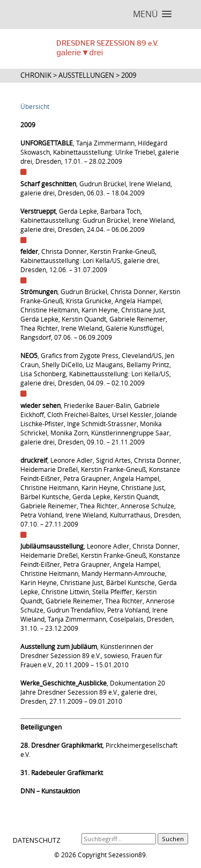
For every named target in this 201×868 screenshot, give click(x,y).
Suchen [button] (173, 839)
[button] (152, 14)
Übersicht (35, 107)
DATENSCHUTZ (37, 840)
